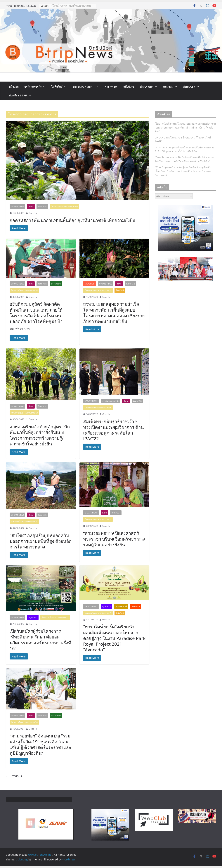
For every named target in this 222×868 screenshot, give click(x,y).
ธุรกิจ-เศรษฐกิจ (33, 87)
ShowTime (90, 284)
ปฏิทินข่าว (33, 617)
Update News (17, 206)
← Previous (14, 776)
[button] (44, 87)
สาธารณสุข (56, 284)
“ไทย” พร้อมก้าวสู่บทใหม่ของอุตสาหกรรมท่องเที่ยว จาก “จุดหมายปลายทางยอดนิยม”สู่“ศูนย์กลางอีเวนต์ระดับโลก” (185, 127)
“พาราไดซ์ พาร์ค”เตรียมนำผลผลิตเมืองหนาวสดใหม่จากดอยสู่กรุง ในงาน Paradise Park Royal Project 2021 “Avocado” (114, 638)
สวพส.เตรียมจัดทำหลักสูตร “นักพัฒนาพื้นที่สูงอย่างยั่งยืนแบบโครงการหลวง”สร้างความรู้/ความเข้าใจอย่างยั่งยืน (40, 435)
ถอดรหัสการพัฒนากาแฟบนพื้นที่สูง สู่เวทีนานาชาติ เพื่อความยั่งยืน (72, 220)
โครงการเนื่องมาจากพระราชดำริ (65, 206)
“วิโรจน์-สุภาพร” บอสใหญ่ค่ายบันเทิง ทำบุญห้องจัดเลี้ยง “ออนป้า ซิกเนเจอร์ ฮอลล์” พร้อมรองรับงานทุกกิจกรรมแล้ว (183, 171)
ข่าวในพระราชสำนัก (111, 401)
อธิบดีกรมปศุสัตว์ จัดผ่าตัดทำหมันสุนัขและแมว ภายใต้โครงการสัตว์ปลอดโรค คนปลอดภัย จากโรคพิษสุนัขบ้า (36, 313)
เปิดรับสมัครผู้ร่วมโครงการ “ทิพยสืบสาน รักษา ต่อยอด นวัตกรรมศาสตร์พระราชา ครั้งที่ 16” (40, 640)
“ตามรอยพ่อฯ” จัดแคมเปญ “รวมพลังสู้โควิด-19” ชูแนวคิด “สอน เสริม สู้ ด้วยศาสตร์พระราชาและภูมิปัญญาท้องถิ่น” (40, 744)
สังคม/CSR (189, 87)
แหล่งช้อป (136, 606)
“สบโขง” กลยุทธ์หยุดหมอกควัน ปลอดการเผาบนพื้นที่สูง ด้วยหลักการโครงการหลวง (41, 541)
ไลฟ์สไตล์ (57, 87)
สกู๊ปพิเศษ (129, 87)
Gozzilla (33, 213)
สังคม (31, 206)
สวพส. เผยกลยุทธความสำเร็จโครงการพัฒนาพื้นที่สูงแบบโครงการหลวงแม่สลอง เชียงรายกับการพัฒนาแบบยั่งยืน (114, 313)
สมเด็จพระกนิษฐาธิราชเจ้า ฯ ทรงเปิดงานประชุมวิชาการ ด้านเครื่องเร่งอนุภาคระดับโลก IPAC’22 (113, 430)
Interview (111, 87)
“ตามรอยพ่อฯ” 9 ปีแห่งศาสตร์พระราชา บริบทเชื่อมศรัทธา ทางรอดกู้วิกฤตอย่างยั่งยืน (114, 539)
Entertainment (83, 87)
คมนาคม (168, 87)
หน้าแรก (14, 87)
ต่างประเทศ (147, 87)
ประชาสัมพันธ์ (121, 606)
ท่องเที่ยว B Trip (18, 95)
